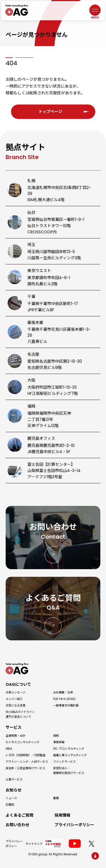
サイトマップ (34, 844)
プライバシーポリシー (14, 844)
